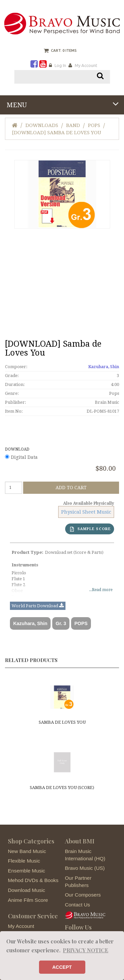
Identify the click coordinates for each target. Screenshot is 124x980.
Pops (94, 125)
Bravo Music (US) (85, 868)
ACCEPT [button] (62, 967)
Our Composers (83, 895)
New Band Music (27, 851)
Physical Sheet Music (86, 512)
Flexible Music (24, 861)
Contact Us (77, 905)
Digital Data (24, 457)
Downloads (42, 125)
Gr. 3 (61, 623)
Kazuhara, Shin (104, 367)
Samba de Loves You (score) (62, 788)
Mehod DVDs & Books (33, 880)
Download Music (27, 890)
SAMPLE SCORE (90, 529)
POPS (81, 623)
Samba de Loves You (62, 722)
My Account (86, 65)
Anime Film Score (28, 900)
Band (73, 125)
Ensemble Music (27, 871)
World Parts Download (38, 606)
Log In (60, 65)
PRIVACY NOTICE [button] (85, 950)
